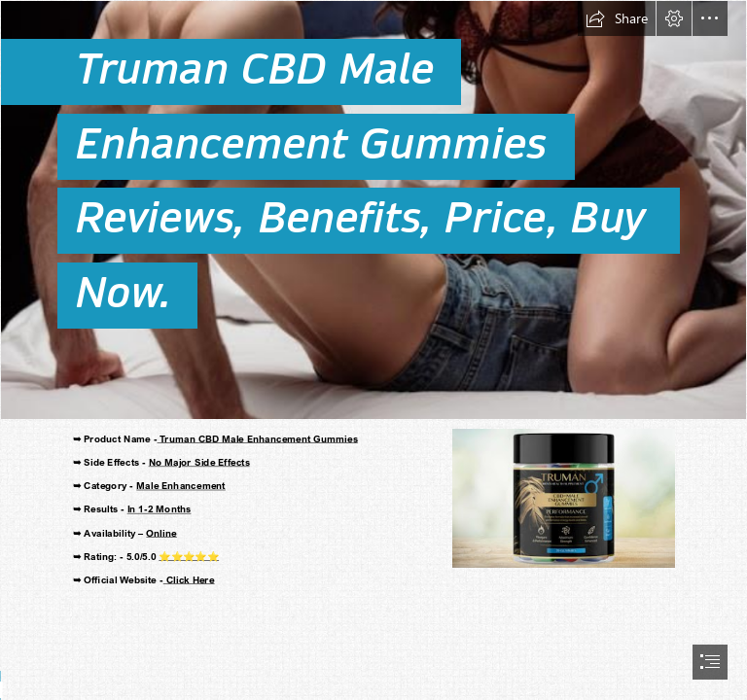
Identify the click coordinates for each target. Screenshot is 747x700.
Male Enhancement (181, 485)
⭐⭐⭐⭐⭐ (189, 556)
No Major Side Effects (198, 462)
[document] (373, 350)
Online (161, 533)
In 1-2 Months (159, 508)
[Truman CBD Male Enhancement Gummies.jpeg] (373, 210)
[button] (617, 18)
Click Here (189, 579)
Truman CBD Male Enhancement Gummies (257, 438)
